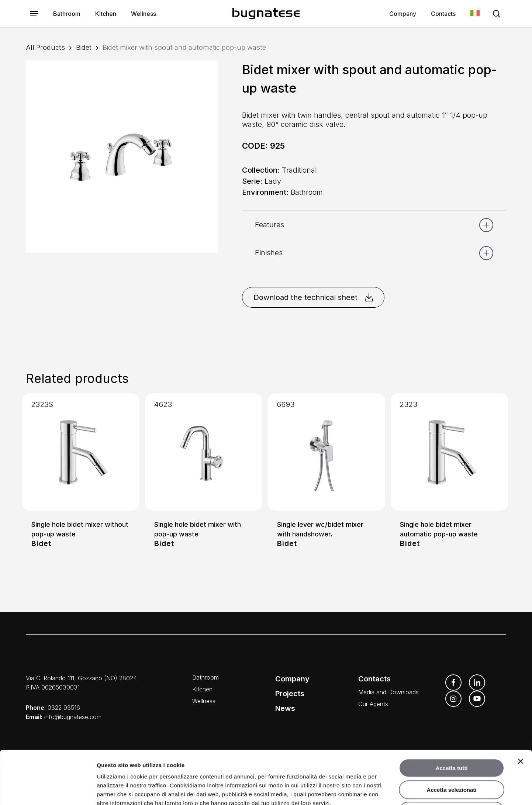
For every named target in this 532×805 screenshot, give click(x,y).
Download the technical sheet (313, 297)
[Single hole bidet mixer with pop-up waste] (204, 452)
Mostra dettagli (388, 790)
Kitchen (202, 689)
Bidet (84, 47)
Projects (290, 694)
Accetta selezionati (451, 737)
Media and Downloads (388, 692)
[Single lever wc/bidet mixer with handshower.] (327, 452)
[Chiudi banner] (521, 708)
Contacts (374, 679)
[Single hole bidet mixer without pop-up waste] (81, 452)
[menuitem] (475, 14)
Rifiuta (452, 758)
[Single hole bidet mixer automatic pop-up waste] (449, 452)
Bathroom (205, 677)
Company (292, 679)
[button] (34, 14)
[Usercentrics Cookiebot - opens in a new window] (48, 791)
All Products (45, 47)
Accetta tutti (452, 715)
